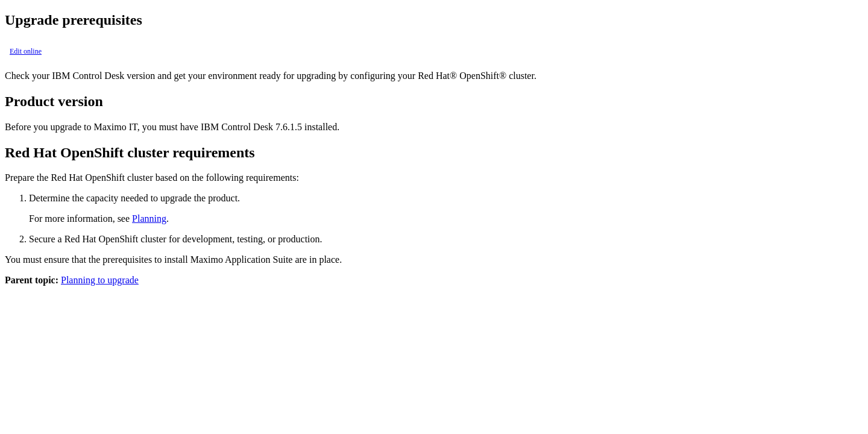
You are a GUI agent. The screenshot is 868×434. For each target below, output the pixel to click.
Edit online (26, 51)
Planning (149, 219)
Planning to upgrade (100, 280)
